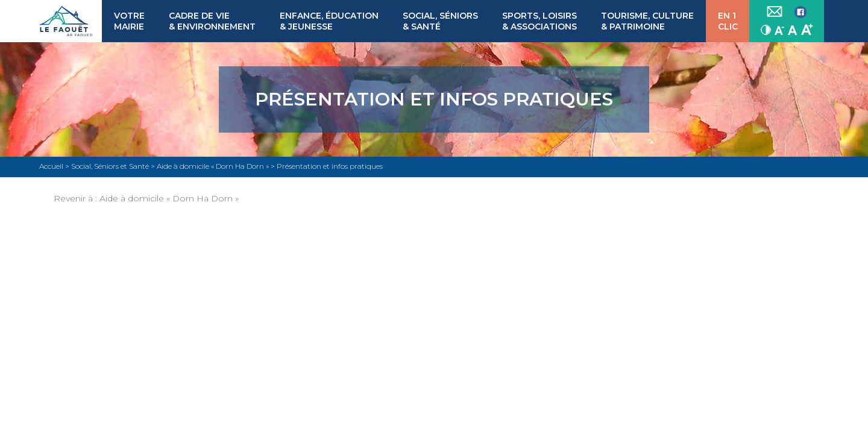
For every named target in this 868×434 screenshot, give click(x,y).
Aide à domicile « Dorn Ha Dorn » (169, 198)
